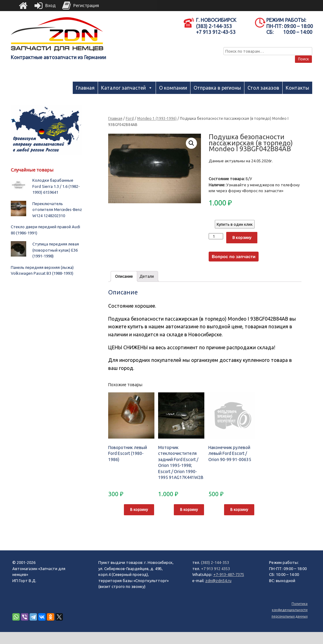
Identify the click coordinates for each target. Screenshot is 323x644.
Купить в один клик (235, 224)
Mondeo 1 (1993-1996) (157, 118)
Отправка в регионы (217, 88)
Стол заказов (263, 88)
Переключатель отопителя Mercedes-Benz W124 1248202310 (57, 210)
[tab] (124, 276)
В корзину (242, 237)
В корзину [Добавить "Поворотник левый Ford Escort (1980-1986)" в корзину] (139, 510)
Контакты (297, 88)
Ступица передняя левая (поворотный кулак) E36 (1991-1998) (56, 250)
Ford (130, 118)
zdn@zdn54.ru (218, 581)
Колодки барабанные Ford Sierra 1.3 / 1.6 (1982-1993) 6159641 (56, 186)
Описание (124, 276)
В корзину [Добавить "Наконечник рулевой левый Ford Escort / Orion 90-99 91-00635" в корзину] (239, 510)
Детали (147, 276)
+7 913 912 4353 (215, 569)
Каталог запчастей (123, 88)
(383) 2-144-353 (215, 562)
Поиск (303, 59)
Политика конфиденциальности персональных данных (290, 610)
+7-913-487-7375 (229, 574)
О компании (173, 88)
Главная (85, 88)
